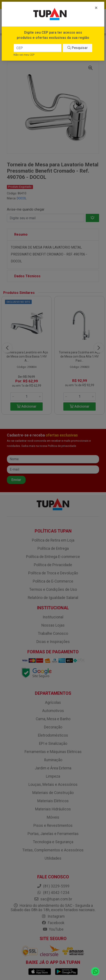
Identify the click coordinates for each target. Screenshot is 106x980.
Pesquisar (78, 48)
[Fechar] (96, 8)
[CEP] (37, 48)
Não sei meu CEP (24, 55)
